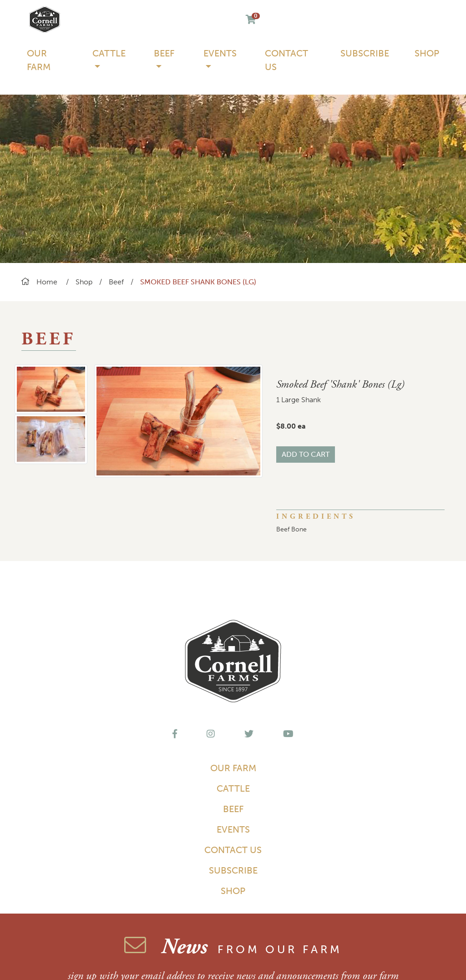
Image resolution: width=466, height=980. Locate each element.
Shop (427, 53)
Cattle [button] (109, 53)
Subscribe (365, 53)
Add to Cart (306, 454)
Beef (116, 282)
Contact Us (286, 60)
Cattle (233, 788)
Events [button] (220, 53)
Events (233, 829)
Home (39, 282)
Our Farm (39, 60)
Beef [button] (164, 53)
